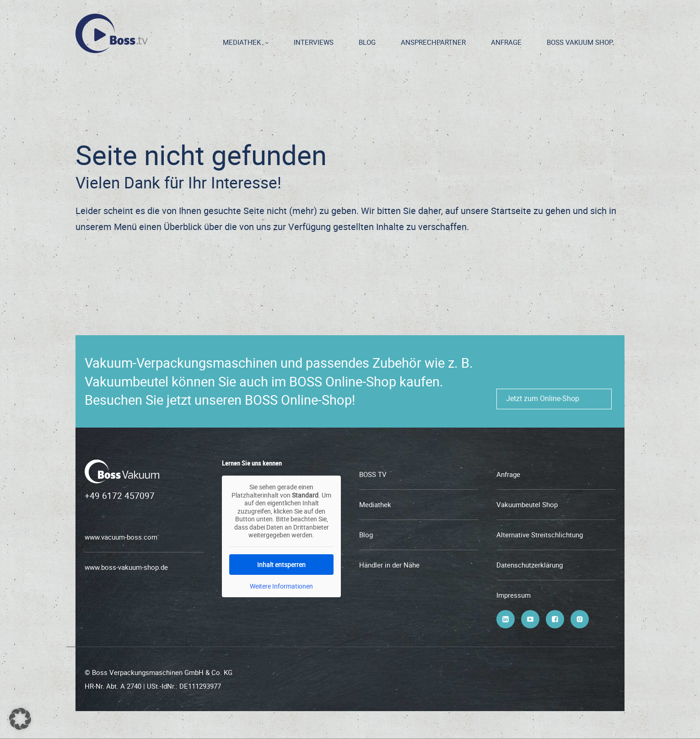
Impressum (514, 595)
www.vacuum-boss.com (121, 537)
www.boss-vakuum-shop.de (126, 567)
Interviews (314, 42)
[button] (20, 719)
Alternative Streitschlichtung (540, 535)
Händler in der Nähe (389, 565)
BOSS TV (373, 474)
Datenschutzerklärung (530, 565)
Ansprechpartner (433, 42)
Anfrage (506, 42)
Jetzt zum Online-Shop (543, 398)
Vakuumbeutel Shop (527, 504)
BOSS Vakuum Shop (580, 42)
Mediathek (242, 42)
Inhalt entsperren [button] (281, 564)
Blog (367, 42)
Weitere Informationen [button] (281, 586)
